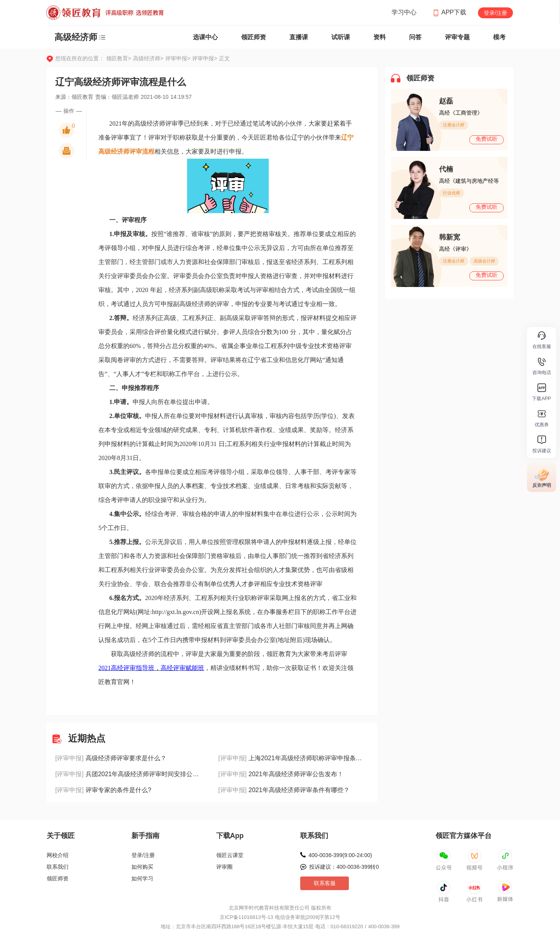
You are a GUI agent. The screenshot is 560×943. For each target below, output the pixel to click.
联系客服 (325, 883)
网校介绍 (58, 855)
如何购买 (142, 867)
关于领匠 (61, 836)
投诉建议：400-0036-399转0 (344, 867)
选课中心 (205, 37)
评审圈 (224, 867)
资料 (380, 37)
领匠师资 (254, 37)
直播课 (299, 37)
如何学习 (142, 878)
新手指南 (145, 836)
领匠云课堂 (230, 855)
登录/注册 (495, 13)
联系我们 (58, 867)
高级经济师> (149, 58)
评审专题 (457, 37)
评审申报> (179, 58)
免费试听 (486, 139)
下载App (230, 836)
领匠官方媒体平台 (464, 836)
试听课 (341, 37)
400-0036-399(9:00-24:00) (340, 855)
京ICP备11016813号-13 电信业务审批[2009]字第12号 (280, 917)
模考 (499, 37)
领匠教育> (119, 58)
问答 (415, 37)
